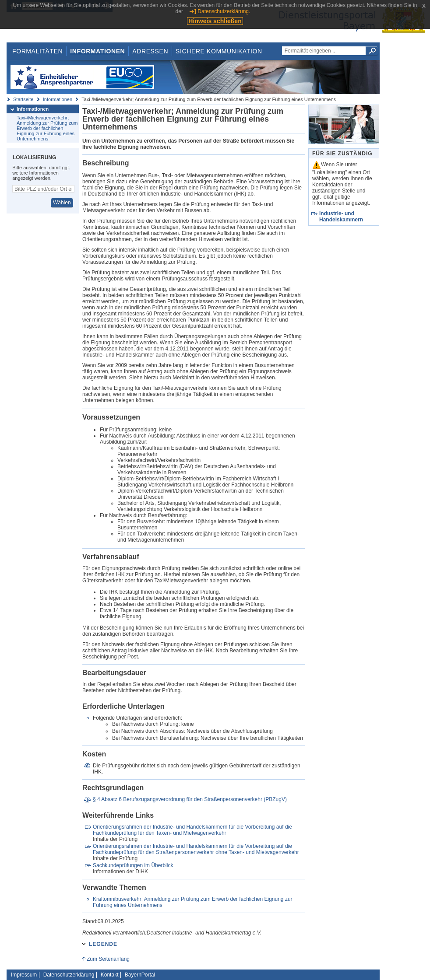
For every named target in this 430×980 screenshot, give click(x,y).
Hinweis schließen (215, 21)
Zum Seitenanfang (108, 959)
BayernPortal (140, 975)
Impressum (24, 975)
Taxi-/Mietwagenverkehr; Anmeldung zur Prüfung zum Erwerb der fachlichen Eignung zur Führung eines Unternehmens (47, 128)
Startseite (23, 99)
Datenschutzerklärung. (224, 11)
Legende (103, 944)
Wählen (62, 203)
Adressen (150, 51)
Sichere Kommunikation (219, 51)
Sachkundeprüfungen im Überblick (133, 865)
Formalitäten (37, 51)
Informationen (97, 51)
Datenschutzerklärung (69, 975)
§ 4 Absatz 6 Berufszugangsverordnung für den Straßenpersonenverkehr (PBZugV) (190, 799)
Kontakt (110, 975)
